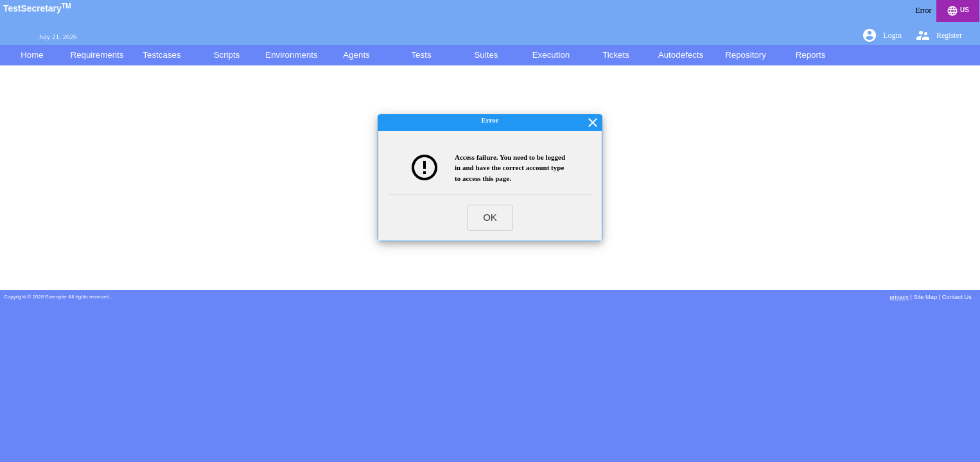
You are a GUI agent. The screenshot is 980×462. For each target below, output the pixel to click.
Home (32, 55)
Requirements (97, 55)
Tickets (616, 55)
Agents (356, 55)
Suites (486, 55)
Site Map (925, 297)
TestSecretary (37, 8)
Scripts (227, 55)
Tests (421, 55)
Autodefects (681, 55)
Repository (746, 55)
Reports (811, 55)
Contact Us (957, 297)
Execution (551, 55)
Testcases (162, 55)
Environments (292, 55)
